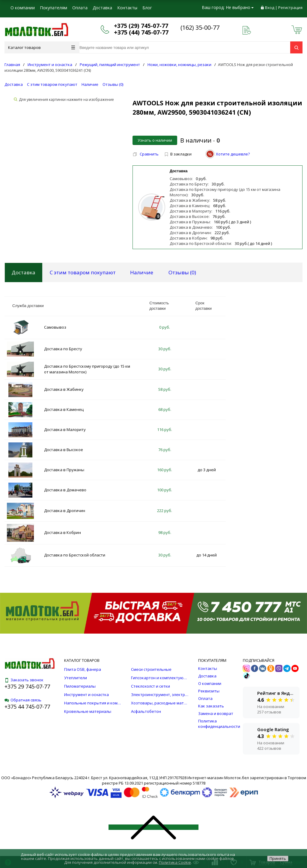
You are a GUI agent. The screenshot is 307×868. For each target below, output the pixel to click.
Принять (278, 858)
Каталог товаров (42, 47)
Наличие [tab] (142, 272)
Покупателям (54, 8)
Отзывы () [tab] (182, 272)
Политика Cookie (175, 862)
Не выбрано (240, 7)
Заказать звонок (24, 680)
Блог (147, 8)
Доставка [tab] (24, 272)
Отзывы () (113, 84)
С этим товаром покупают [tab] (83, 272)
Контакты (127, 8)
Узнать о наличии (155, 140)
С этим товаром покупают (52, 84)
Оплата (80, 8)
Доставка (102, 8)
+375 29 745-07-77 (27, 686)
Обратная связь (23, 700)
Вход (270, 8)
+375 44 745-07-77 (27, 707)
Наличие (90, 84)
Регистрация (290, 8)
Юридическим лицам (32, 19)
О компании (23, 8)
